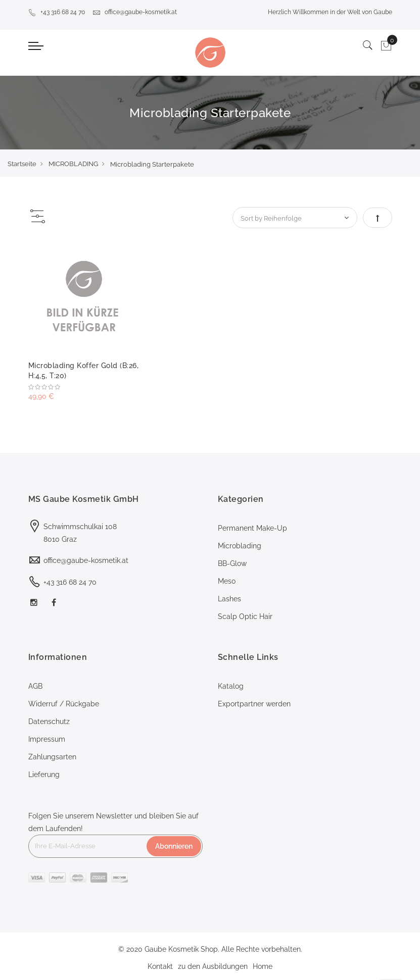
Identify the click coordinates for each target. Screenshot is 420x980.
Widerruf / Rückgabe (64, 704)
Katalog (231, 686)
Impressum (47, 739)
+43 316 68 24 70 (57, 12)
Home (263, 966)
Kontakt (160, 966)
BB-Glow (232, 563)
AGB (35, 686)
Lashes (229, 599)
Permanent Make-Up (252, 528)
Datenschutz (49, 721)
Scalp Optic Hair (245, 616)
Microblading (240, 546)
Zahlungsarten (52, 757)
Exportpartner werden (254, 704)
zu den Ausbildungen (213, 966)
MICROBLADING (73, 164)
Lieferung (44, 775)
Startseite (22, 164)
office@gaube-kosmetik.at (135, 12)
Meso (227, 581)
